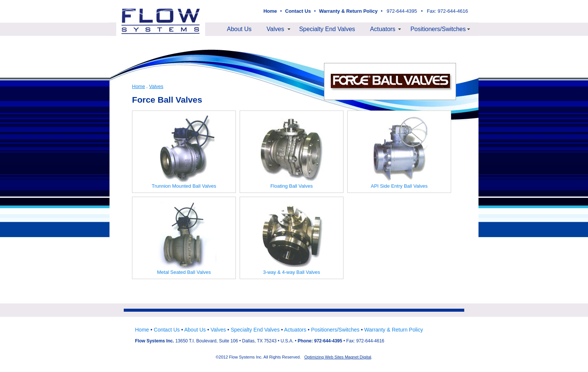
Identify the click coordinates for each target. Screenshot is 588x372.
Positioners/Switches (438, 29)
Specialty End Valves (327, 29)
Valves (275, 29)
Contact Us (167, 330)
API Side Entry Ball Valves (399, 152)
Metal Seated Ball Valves (184, 238)
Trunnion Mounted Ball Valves (184, 152)
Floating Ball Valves (292, 152)
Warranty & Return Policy (394, 330)
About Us (239, 29)
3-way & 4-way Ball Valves (292, 238)
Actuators (383, 29)
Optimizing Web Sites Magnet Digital (337, 357)
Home (139, 86)
